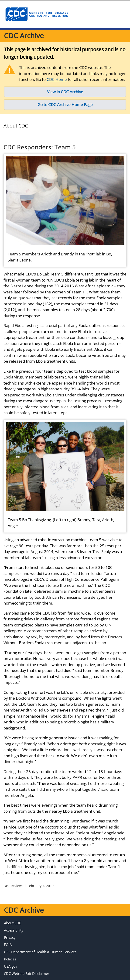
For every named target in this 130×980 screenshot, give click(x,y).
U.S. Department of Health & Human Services (40, 952)
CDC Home (57, 79)
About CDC (13, 923)
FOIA (8, 945)
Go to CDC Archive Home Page (65, 105)
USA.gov (11, 966)
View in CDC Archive (65, 92)
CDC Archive (24, 36)
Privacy (10, 937)
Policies (10, 959)
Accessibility (14, 930)
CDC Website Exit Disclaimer (27, 973)
